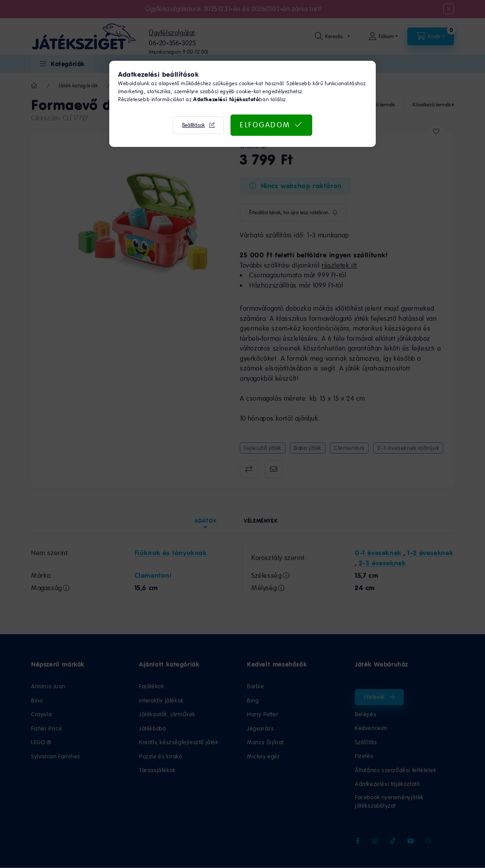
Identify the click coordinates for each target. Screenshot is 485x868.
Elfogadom (265, 125)
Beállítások (193, 125)
